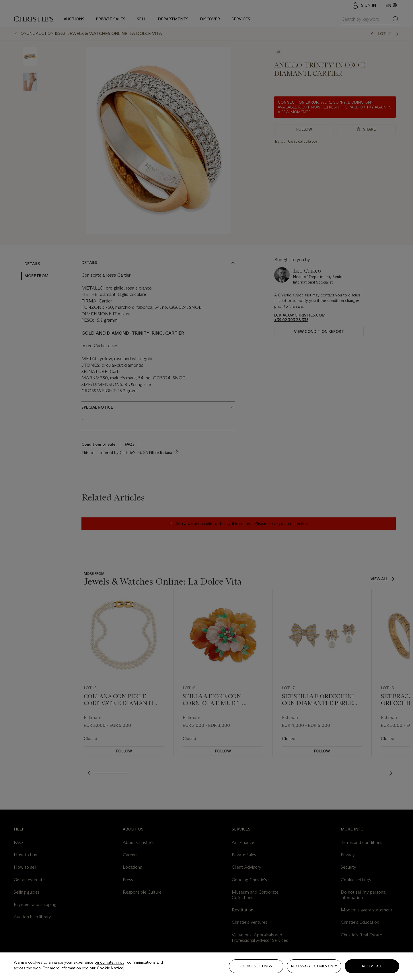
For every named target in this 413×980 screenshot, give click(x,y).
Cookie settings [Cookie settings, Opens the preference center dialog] (256, 966)
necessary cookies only (314, 966)
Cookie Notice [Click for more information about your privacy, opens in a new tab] (110, 968)
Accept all (372, 966)
